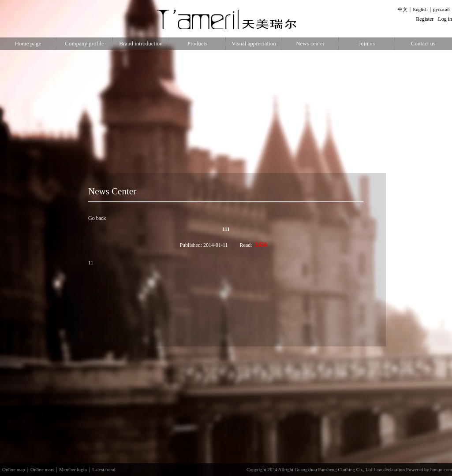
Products (198, 43)
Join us (366, 43)
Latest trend (104, 469)
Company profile (84, 43)
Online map (14, 469)
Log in (445, 19)
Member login (73, 469)
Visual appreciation (254, 43)
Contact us (423, 43)
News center (310, 43)
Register (425, 19)
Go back (97, 218)
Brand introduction (141, 43)
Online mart (42, 469)
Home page (28, 43)
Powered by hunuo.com (429, 469)
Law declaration (389, 469)
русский (441, 9)
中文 (403, 9)
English (420, 9)
